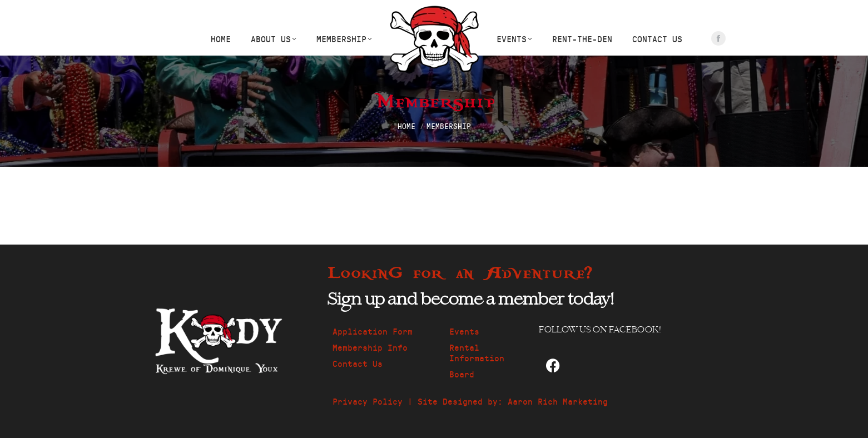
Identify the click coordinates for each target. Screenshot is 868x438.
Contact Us (358, 363)
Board (462, 374)
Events (464, 331)
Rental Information (477, 352)
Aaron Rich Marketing (558, 401)
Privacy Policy (368, 401)
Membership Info (370, 347)
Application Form (373, 331)
